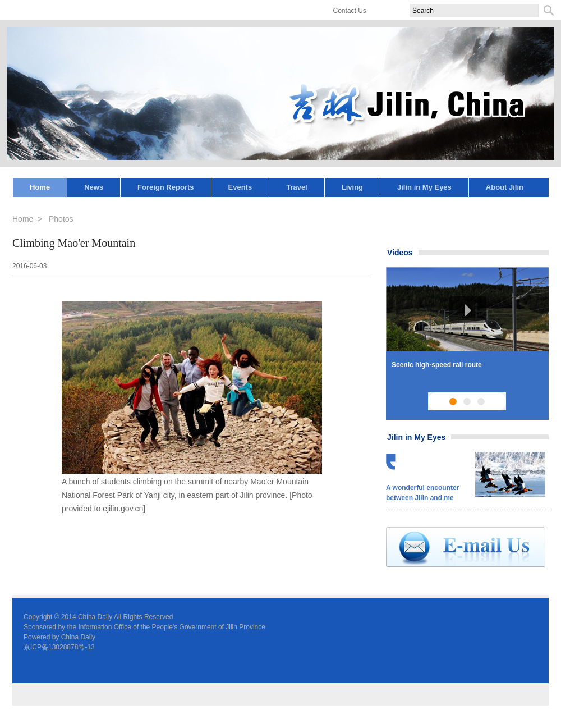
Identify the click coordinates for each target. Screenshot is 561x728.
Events (240, 187)
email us (466, 547)
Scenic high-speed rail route (437, 365)
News (94, 187)
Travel (297, 187)
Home (40, 187)
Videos (400, 253)
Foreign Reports (165, 187)
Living (352, 187)
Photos (61, 219)
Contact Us (350, 11)
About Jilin (505, 187)
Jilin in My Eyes (424, 187)
